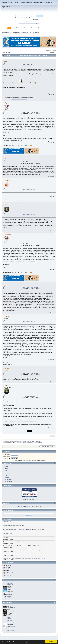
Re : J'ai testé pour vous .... (31, 64)
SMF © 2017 (29, 639)
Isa (11, 521)
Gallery (6, 476)
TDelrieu (17, 34)
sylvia (21, 34)
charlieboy (10, 593)
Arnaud (9, 590)
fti (24, 526)
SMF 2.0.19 (23, 639)
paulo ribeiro (42, 550)
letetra (9, 629)
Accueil (6, 466)
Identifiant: (8, 454)
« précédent (49, 50)
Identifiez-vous (8, 480)
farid (8, 617)
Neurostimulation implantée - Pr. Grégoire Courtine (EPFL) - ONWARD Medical (22, 530)
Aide (6, 470)
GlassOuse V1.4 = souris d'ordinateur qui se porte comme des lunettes (20, 550)
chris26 (24, 34)
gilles (11, 534)
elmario (11, 538)
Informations (33, 642)
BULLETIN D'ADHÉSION (29, 499)
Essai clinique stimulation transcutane (12, 526)
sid (6, 61)
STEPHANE (10, 625)
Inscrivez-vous (8, 481)
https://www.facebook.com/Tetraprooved (19, 99)
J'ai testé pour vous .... (31, 396)
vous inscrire (40, 14)
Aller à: (38, 446)
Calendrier (7, 474)
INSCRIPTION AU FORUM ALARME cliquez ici (29, 23)
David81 (23, 542)
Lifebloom (5, 534)
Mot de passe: (7, 456)
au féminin (5, 521)
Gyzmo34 (8, 103)
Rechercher (7, 472)
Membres (7, 478)
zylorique (8, 284)
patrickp (8, 204)
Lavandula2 (10, 583)
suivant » (54, 50)
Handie (7, 180)
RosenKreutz (42, 558)
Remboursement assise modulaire (11, 542)
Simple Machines (35, 639)
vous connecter (31, 14)
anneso (28, 34)
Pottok (45, 546)
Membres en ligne (9, 572)
